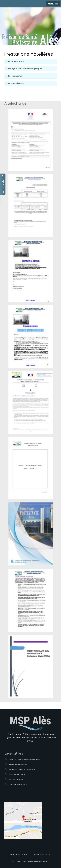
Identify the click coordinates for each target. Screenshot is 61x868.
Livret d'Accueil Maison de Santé (25, 760)
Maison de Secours (18, 765)
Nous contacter (42, 854)
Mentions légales (19, 854)
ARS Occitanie (16, 780)
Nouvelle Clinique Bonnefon (22, 770)
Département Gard (19, 785)
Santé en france (17, 775)
